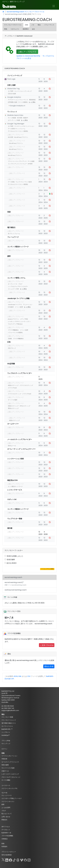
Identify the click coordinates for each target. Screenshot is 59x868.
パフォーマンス (49, 25)
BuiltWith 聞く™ (7, 729)
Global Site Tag (13, 89)
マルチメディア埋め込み (15, 324)
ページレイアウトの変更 (47, 569)
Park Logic (11, 79)
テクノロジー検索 (7, 717)
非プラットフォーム (14, 234)
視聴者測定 (32, 100)
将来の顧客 (5, 765)
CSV (29, 676)
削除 (3, 844)
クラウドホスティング (26, 385)
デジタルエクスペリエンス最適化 (18, 131)
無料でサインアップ (17, 2)
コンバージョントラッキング (23, 91)
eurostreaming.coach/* (15, 584)
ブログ (20, 284)
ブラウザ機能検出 (13, 330)
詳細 (26, 25)
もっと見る (32, 102)
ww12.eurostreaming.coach (16, 590)
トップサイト (6, 732)
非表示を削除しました (15, 556)
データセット (6, 830)
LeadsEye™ (6, 735)
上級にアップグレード (27, 52)
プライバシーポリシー (9, 852)
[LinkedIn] (7, 860)
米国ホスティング (13, 385)
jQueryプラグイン (13, 319)
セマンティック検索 (14, 120)
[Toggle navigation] (54, 6)
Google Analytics (14, 97)
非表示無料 (11, 560)
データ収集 (11, 182)
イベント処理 (19, 307)
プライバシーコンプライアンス (17, 161)
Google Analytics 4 (18, 106)
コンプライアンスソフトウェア (17, 164)
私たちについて (7, 814)
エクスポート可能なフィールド (12, 798)
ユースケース (6, 785)
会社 (33, 29)
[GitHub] (25, 860)
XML (20, 676)
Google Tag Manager (16, 124)
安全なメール (12, 446)
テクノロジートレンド (9, 720)
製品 (39, 25)
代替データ (5, 771)
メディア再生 (24, 319)
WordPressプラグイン (21, 137)
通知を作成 (49, 666)
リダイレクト (15, 29)
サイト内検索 (12, 118)
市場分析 (4, 759)
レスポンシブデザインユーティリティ (19, 322)
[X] (3, 860)
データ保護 (31, 161)
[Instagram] (29, 860)
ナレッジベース (7, 795)
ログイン (6, 2)
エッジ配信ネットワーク (15, 486)
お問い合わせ (6, 817)
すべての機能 (6, 780)
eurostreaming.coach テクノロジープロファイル (25, 12)
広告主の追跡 (12, 94)
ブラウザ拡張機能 (7, 836)
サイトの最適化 (23, 102)
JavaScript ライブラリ (15, 305)
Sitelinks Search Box (15, 115)
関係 (6, 29)
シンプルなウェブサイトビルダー (18, 286)
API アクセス (6, 827)
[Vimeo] (22, 860)
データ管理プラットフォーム (17, 129)
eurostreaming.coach (13, 577)
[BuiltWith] (9, 6)
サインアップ (6, 744)
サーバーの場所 (13, 400)
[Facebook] (10, 860)
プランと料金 (6, 741)
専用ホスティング (13, 408)
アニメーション (28, 305)
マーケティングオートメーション (24, 126)
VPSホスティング (25, 406)
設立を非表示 (12, 563)
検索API (26, 118)
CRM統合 (5, 839)
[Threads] (18, 860)
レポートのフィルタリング (10, 774)
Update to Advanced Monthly (28, 56)
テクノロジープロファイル (13, 25)
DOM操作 (11, 307)
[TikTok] (14, 860)
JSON (15, 676)
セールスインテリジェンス (10, 762)
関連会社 (4, 820)
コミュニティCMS (13, 289)
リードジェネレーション (9, 756)
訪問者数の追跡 (13, 102)
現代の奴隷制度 (7, 855)
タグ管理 (11, 91)
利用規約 (4, 847)
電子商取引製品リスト (9, 723)
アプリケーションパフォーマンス (18, 100)
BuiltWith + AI (6, 833)
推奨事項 (26, 29)
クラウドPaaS (12, 388)
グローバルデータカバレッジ (11, 777)
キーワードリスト (7, 726)
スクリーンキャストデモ (9, 788)
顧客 (3, 804)
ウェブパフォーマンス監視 (24, 182)
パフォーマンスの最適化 (15, 333)
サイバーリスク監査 (8, 768)
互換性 (10, 339)
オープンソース (13, 284)
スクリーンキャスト (8, 801)
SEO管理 (20, 118)
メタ (33, 25)
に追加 (47, 645)
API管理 (30, 164)
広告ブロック (12, 348)
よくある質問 (6, 808)
